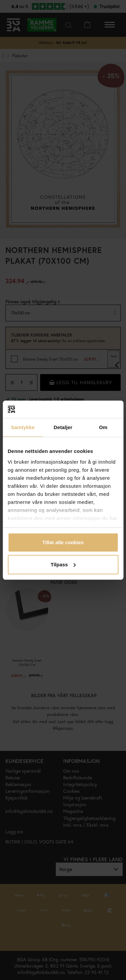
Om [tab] (103, 427)
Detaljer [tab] (63, 427)
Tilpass (63, 564)
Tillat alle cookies (63, 542)
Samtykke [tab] (23, 427)
